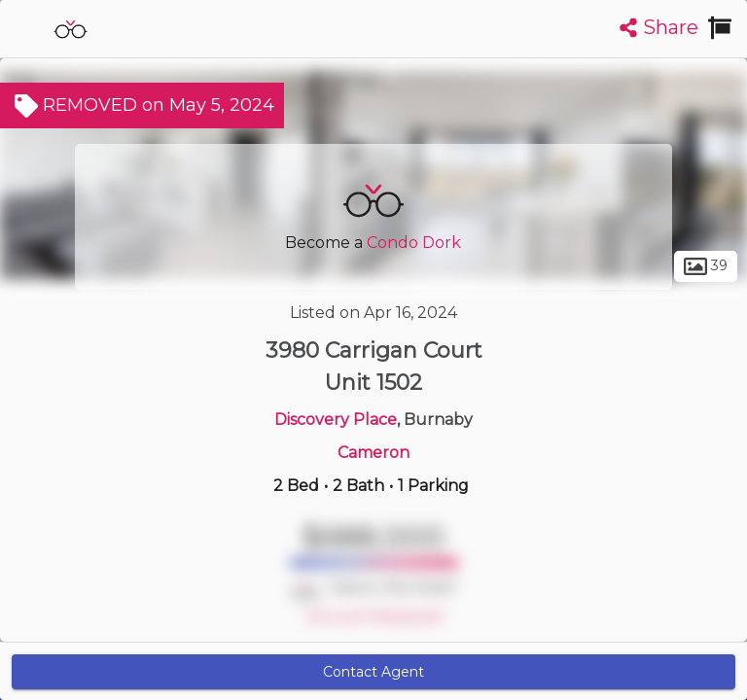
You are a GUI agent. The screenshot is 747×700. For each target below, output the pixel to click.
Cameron (373, 453)
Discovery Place (336, 420)
